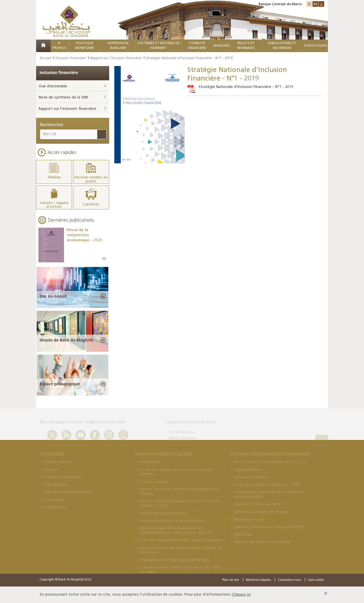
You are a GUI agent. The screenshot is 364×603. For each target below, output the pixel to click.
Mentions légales (258, 580)
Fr (309, 4)
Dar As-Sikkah (53, 296)
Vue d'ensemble (53, 86)
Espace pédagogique (60, 384)
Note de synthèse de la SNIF (64, 97)
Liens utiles (316, 580)
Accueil (45, 58)
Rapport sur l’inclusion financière (116, 58)
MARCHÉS (222, 46)
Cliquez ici (241, 595)
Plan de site (230, 580)
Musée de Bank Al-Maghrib (66, 340)
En (316, 4)
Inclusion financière (70, 58)
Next (105, 259)
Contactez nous (289, 580)
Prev (103, 259)
